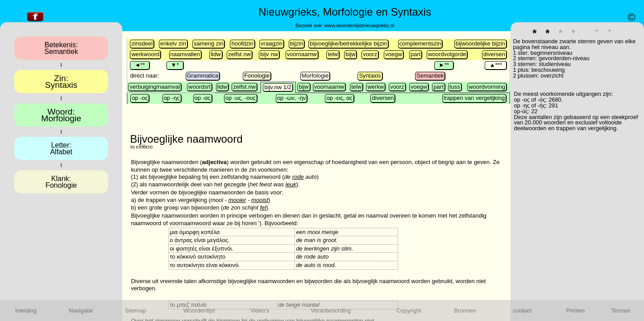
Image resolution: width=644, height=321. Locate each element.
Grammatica (203, 76)
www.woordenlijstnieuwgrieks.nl (359, 25)
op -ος (140, 98)
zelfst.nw (244, 87)
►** (444, 65)
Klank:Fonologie (61, 182)
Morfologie (315, 76)
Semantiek (430, 76)
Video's (260, 311)
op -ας (203, 98)
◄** (139, 65)
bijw (350, 54)
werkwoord (145, 54)
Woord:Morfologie (61, 115)
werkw (376, 87)
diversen (494, 54)
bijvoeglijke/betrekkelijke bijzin (348, 43)
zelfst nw (239, 54)
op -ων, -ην (291, 98)
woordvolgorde (447, 54)
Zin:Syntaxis (61, 82)
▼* (175, 65)
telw (333, 54)
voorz (370, 54)
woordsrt (199, 87)
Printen (575, 311)
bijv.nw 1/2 (278, 87)
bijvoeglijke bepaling (175, 177)
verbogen (261, 216)
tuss (455, 87)
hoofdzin (242, 43)
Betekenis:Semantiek (61, 48)
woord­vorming (487, 87)
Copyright (409, 311)
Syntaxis (370, 76)
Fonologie (257, 76)
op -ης (172, 98)
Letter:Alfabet (61, 148)
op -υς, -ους (241, 98)
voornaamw (302, 54)
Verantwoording (331, 311)
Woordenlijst (199, 311)
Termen (621, 311)
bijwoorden (206, 208)
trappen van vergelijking (474, 98)
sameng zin (208, 43)
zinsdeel (142, 43)
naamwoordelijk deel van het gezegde (197, 184)
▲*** (496, 65)
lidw (216, 54)
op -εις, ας (339, 98)
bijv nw (269, 54)
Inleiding (26, 311)
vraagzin (272, 43)
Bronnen (465, 311)
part (415, 54)
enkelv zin (173, 43)
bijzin (297, 43)
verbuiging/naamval (155, 87)
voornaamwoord (190, 223)
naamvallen (185, 54)
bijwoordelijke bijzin (480, 43)
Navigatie (81, 311)
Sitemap (136, 311)
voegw (394, 54)
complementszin (420, 43)
